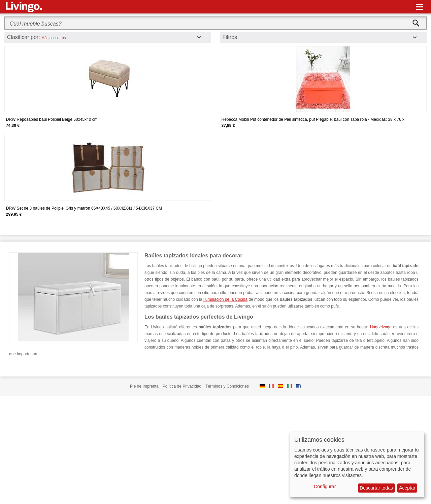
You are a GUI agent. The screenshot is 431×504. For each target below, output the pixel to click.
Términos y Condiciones (227, 386)
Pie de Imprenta (144, 386)
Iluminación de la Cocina (225, 299)
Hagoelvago (381, 327)
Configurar (325, 487)
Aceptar (407, 488)
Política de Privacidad (182, 386)
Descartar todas (376, 488)
